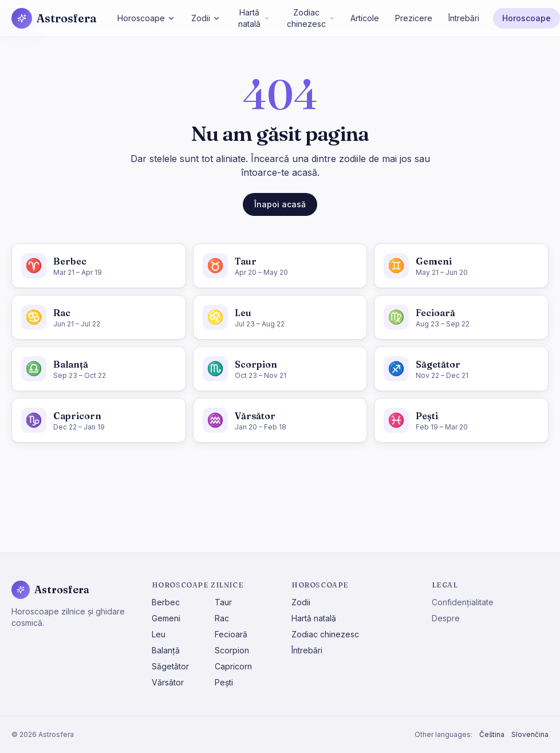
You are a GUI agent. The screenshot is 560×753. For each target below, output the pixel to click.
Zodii (206, 18)
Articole (365, 18)
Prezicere (414, 18)
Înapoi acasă (280, 204)
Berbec (166, 602)
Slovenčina (530, 734)
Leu (159, 634)
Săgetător (170, 666)
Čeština (492, 734)
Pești (224, 682)
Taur (223, 602)
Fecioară (231, 634)
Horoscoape (146, 18)
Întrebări (464, 18)
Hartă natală (254, 18)
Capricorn (233, 666)
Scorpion (232, 650)
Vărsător (168, 682)
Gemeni (166, 618)
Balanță (166, 650)
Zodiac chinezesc (311, 18)
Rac (222, 618)
